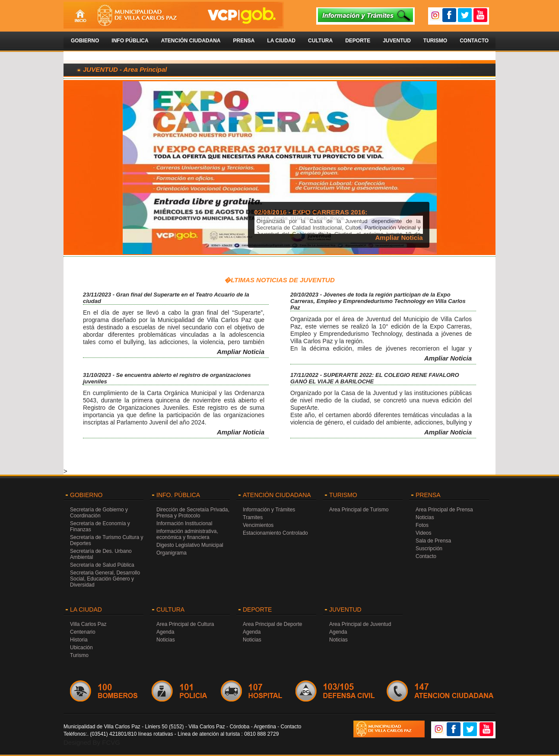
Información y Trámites (269, 510)
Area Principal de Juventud (360, 624)
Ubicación (81, 648)
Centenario (83, 632)
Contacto (474, 41)
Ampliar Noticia (399, 238)
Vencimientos (258, 525)
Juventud (397, 41)
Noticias (425, 517)
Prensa (244, 41)
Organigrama (172, 553)
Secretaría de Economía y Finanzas (100, 526)
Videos (423, 533)
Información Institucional (184, 523)
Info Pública (130, 41)
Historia (79, 640)
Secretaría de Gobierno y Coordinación (99, 513)
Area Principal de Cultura (185, 624)
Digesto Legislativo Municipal (190, 545)
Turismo (435, 41)
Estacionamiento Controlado (275, 533)
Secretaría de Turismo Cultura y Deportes (106, 540)
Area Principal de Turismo (359, 510)
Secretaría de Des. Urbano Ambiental (101, 554)
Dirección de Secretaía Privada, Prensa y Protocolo (193, 513)
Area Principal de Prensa (444, 510)
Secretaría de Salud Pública (102, 565)
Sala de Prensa (433, 541)
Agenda (165, 632)
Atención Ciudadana (191, 41)
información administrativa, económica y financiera (187, 534)
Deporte (358, 41)
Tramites (253, 517)
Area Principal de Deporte (272, 624)
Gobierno (85, 41)
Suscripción (429, 549)
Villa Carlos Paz (88, 624)
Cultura (320, 41)
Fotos (422, 525)
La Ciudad (281, 41)
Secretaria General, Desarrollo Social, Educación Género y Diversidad (105, 579)
